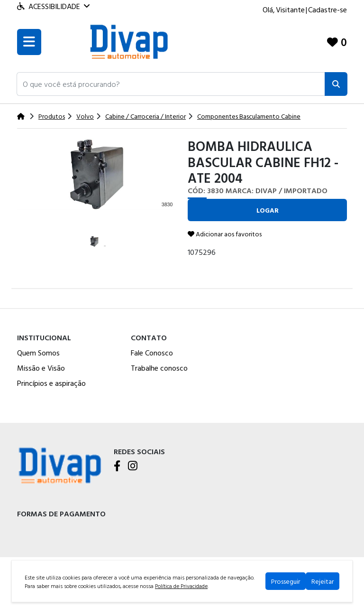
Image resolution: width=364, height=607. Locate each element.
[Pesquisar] (336, 84)
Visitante (290, 9)
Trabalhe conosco (159, 368)
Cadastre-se (328, 9)
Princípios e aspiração (51, 383)
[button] (171, 84)
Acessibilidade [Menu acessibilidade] (53, 6)
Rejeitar (323, 581)
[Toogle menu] (29, 42)
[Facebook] (117, 467)
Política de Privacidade (181, 586)
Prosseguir (286, 581)
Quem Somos (38, 353)
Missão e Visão (41, 368)
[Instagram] (133, 467)
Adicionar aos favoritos (225, 234)
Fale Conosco (152, 353)
